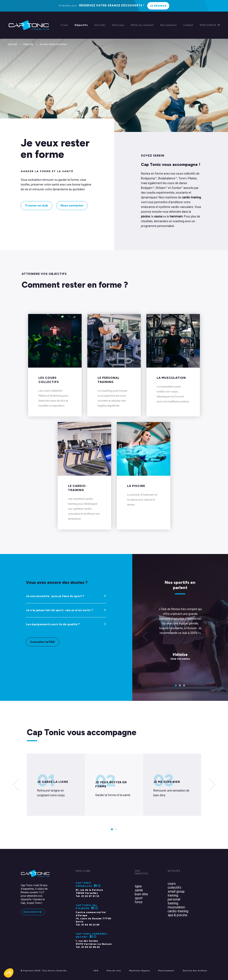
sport (139, 898)
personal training (174, 901)
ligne (138, 886)
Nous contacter (72, 206)
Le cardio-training (77, 488)
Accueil (13, 44)
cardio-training (178, 911)
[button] (9, 973)
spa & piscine (177, 915)
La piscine (136, 486)
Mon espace (210, 25)
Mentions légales (140, 971)
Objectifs (28, 44)
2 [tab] (180, 685)
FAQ (96, 971)
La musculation (171, 378)
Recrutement (166, 971)
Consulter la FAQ (42, 642)
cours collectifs (174, 886)
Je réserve (158, 6)
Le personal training (109, 380)
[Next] (212, 785)
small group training (176, 893)
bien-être (141, 894)
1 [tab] (176, 685)
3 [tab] (184, 685)
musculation (176, 907)
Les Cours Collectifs (49, 380)
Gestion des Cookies (195, 971)
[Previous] (145, 637)
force (139, 902)
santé (139, 890)
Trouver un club (36, 206)
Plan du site (114, 971)
